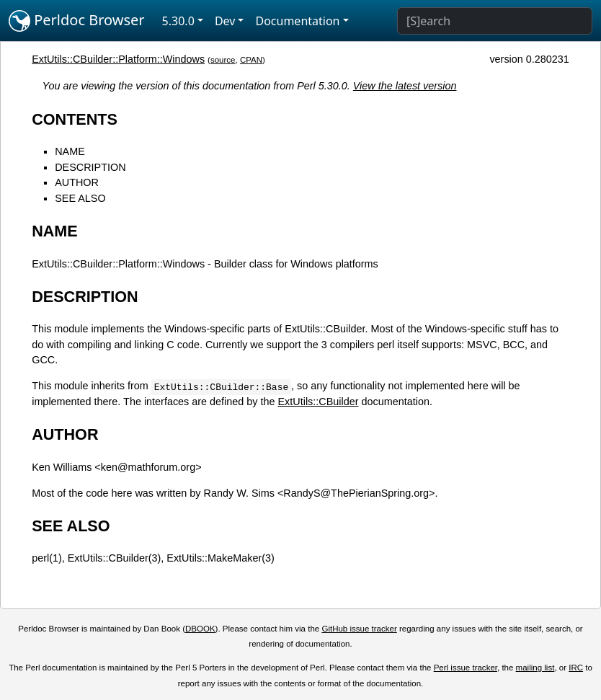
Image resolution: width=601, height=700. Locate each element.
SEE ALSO (80, 198)
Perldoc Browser (77, 21)
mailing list (535, 668)
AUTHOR (77, 182)
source (223, 60)
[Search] (495, 21)
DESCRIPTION (90, 167)
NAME (70, 151)
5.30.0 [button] (178, 21)
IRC (576, 668)
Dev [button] (225, 21)
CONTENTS (75, 119)
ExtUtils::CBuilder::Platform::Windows (118, 59)
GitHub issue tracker (359, 629)
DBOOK (200, 629)
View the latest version (405, 86)
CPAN (251, 60)
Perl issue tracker (466, 668)
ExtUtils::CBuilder (319, 402)
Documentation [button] (297, 21)
